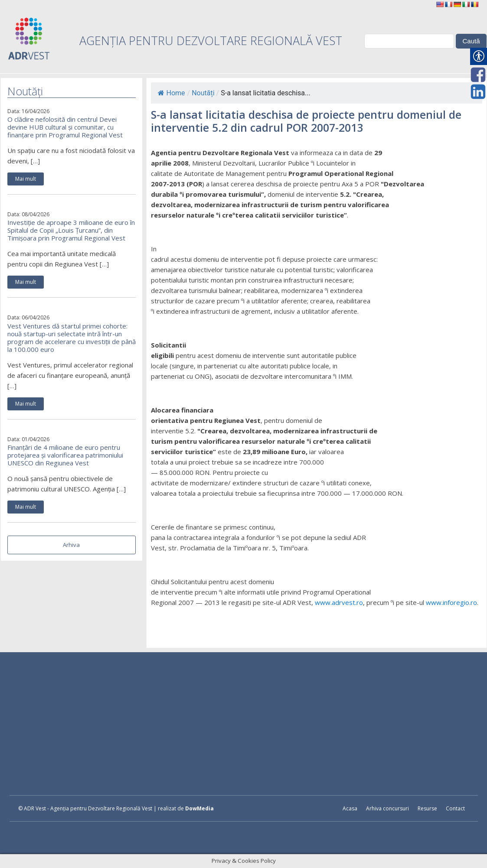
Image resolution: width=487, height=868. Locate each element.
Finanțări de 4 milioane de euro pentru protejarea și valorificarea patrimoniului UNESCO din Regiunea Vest (65, 455)
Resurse (427, 808)
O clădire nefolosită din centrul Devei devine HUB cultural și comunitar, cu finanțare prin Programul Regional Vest (65, 127)
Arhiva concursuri (387, 808)
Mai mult (26, 179)
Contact (455, 808)
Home (172, 93)
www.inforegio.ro (451, 602)
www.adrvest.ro (339, 602)
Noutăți (203, 93)
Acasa (350, 808)
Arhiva (71, 545)
